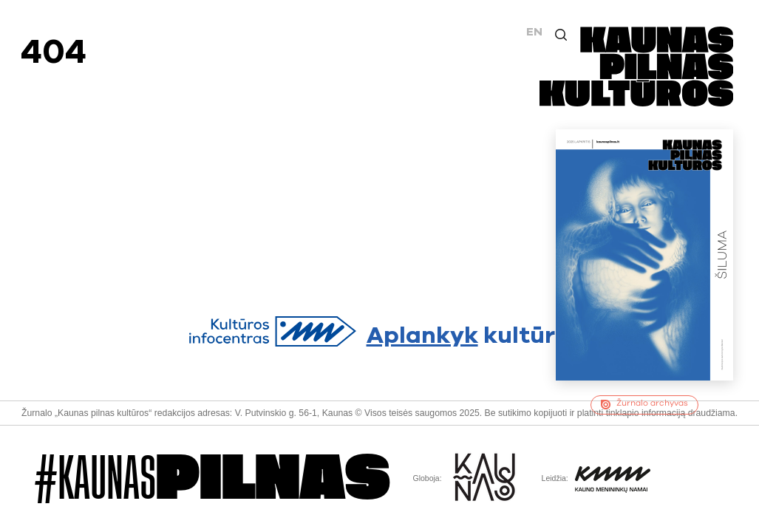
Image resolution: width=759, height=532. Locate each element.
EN (534, 32)
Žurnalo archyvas (644, 404)
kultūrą (380, 332)
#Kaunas (212, 479)
